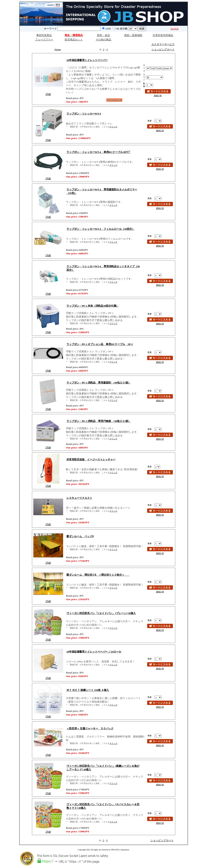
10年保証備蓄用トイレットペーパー (87, 60)
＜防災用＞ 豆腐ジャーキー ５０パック (90, 728)
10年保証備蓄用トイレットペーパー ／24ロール (94, 652)
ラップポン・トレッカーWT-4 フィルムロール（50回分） (101, 229)
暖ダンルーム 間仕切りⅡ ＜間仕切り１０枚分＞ (98, 575)
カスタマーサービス (163, 44)
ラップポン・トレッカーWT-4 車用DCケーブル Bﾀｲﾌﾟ (99, 152)
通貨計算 (158, 96)
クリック (114, 127)
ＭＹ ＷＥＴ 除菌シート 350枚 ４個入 (88, 690)
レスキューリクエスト (79, 498)
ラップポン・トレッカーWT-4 (84, 114)
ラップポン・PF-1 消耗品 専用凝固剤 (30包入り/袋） (99, 383)
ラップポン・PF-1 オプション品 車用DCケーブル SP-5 (100, 344)
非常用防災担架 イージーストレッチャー (91, 459)
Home (58, 49)
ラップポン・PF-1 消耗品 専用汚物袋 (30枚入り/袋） (99, 421)
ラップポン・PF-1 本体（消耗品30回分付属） (93, 306)
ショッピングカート (163, 49)
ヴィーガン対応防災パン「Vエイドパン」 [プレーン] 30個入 (101, 613)
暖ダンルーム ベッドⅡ (80, 536)
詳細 (48, 94)
